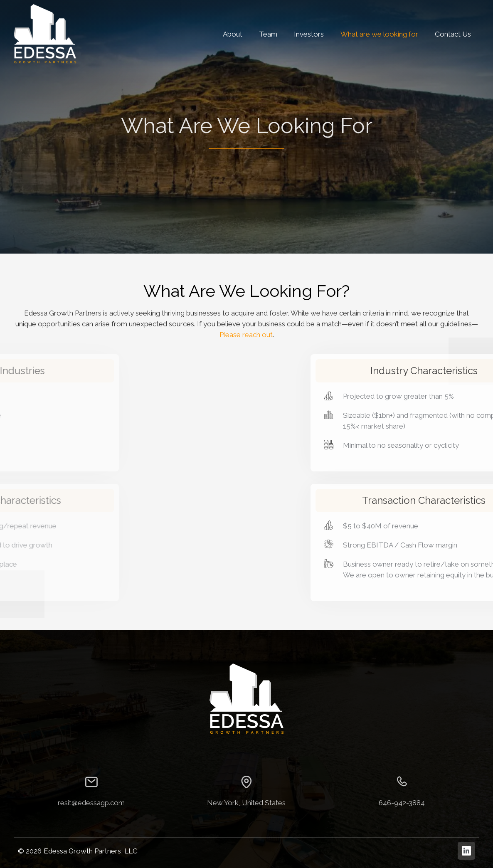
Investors (309, 34)
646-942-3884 (402, 803)
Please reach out (246, 335)
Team (268, 34)
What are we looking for (379, 34)
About (233, 34)
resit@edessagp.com (91, 803)
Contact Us (453, 34)
